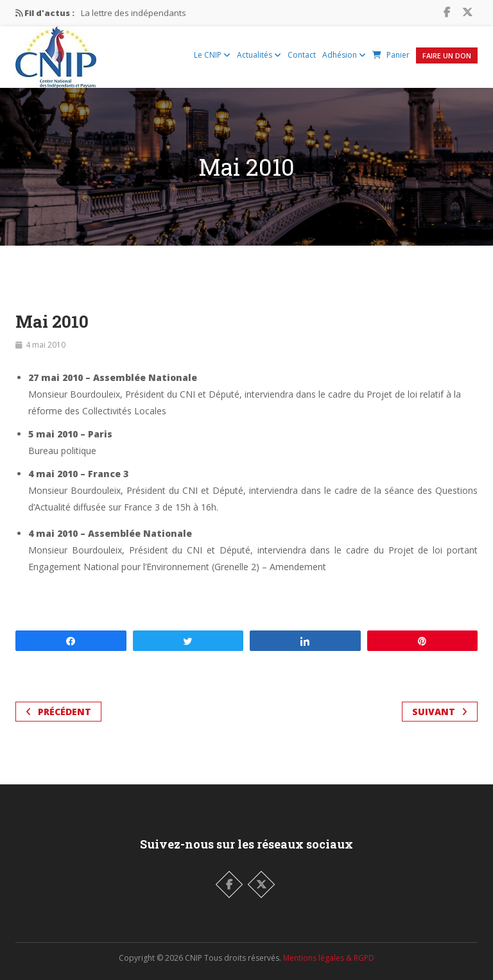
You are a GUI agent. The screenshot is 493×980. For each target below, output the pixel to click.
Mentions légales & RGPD (329, 958)
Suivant (440, 712)
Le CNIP (212, 55)
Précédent (58, 712)
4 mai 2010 (46, 345)
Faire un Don (447, 55)
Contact (302, 55)
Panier (391, 55)
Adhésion (344, 55)
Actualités (259, 55)
